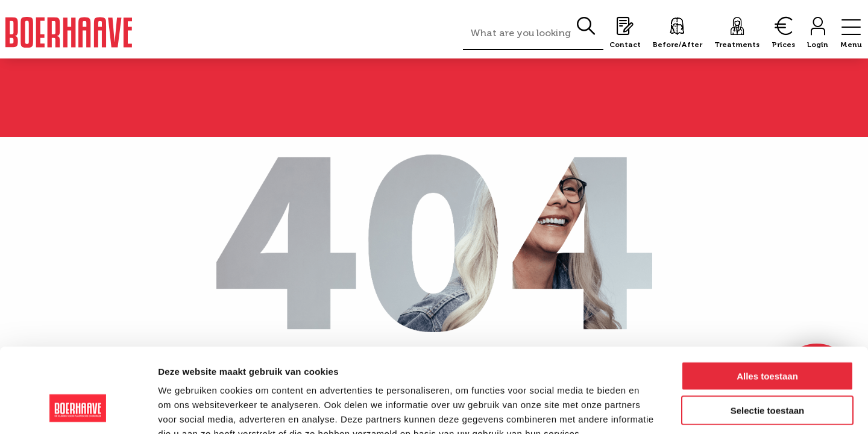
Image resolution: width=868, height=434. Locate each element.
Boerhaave (69, 32)
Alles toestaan (767, 303)
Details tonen (651, 410)
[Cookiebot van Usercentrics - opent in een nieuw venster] (78, 410)
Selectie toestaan (768, 338)
